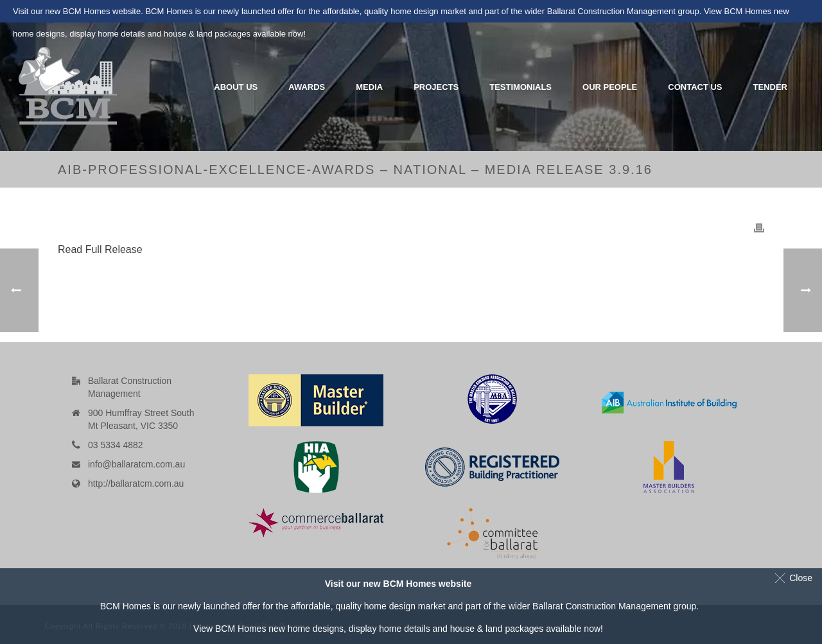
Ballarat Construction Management (602, 606)
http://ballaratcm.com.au (136, 483)
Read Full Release (100, 249)
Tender (770, 87)
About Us (236, 87)
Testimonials (520, 87)
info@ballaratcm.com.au (136, 464)
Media (369, 87)
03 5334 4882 (116, 445)
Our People (610, 87)
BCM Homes (240, 629)
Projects (436, 87)
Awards (307, 87)
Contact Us (695, 87)
